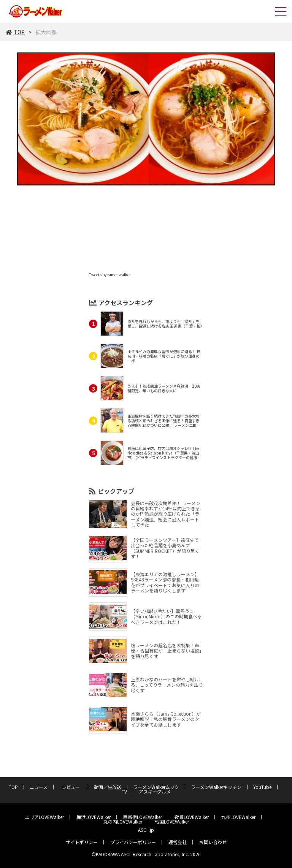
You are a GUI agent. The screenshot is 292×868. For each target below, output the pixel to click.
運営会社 (178, 842)
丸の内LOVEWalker (123, 821)
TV (124, 791)
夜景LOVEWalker (192, 817)
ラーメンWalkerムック (156, 787)
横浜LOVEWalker (94, 817)
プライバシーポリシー (133, 842)
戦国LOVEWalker (172, 821)
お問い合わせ (213, 842)
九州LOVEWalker (238, 817)
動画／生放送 (108, 787)
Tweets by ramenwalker (110, 275)
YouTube (262, 787)
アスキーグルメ (155, 791)
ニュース (39, 787)
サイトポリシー (82, 842)
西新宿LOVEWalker (143, 817)
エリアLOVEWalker (44, 817)
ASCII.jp (146, 830)
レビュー (73, 787)
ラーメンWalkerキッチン (216, 787)
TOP (15, 32)
